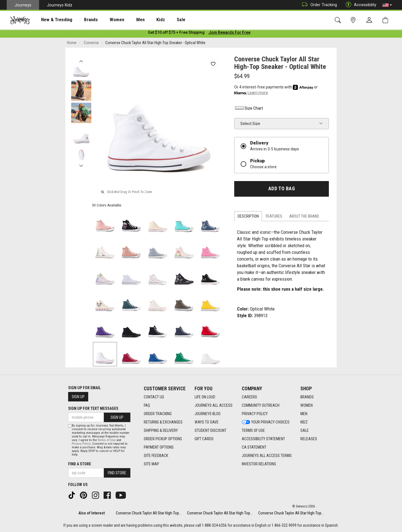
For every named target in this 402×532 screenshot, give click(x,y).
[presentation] (52, 20)
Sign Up (78, 397)
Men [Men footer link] (304, 414)
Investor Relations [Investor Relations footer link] (259, 464)
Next (81, 165)
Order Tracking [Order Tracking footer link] (158, 414)
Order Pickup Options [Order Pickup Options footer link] (163, 439)
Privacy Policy (81, 444)
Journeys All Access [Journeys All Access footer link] (214, 405)
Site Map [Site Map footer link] (151, 464)
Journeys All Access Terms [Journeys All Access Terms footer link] (267, 456)
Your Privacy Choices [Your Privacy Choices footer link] (266, 422)
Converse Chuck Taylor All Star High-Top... (149, 513)
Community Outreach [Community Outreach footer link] (261, 405)
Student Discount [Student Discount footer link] (210, 430)
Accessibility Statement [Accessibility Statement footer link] (263, 439)
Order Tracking (318, 5)
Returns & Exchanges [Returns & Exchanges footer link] (163, 422)
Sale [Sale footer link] (305, 430)
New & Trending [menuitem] (51, 20)
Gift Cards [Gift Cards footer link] (204, 439)
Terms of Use (107, 440)
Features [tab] (274, 217)
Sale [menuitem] (161, 20)
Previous (81, 61)
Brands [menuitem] (82, 20)
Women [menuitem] (105, 20)
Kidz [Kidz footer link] (304, 422)
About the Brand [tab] (304, 217)
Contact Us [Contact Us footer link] (154, 397)
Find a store (80, 464)
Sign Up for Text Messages (93, 408)
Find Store (117, 473)
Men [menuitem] (126, 20)
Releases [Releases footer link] (309, 439)
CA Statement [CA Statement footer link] (254, 447)
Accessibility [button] (360, 5)
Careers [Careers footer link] (249, 397)
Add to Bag (282, 190)
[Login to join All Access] (176, 33)
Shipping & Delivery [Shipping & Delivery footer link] (161, 430)
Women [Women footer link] (307, 405)
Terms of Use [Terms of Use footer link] (253, 430)
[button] (387, 5)
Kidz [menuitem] (144, 20)
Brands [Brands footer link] (307, 397)
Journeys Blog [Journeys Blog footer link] (208, 414)
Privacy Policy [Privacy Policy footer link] (255, 414)
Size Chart (249, 109)
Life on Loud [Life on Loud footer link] (205, 397)
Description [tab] (248, 217)
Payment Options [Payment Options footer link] (159, 447)
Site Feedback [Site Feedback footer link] (156, 456)
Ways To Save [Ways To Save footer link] (207, 422)
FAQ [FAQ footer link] (147, 405)
